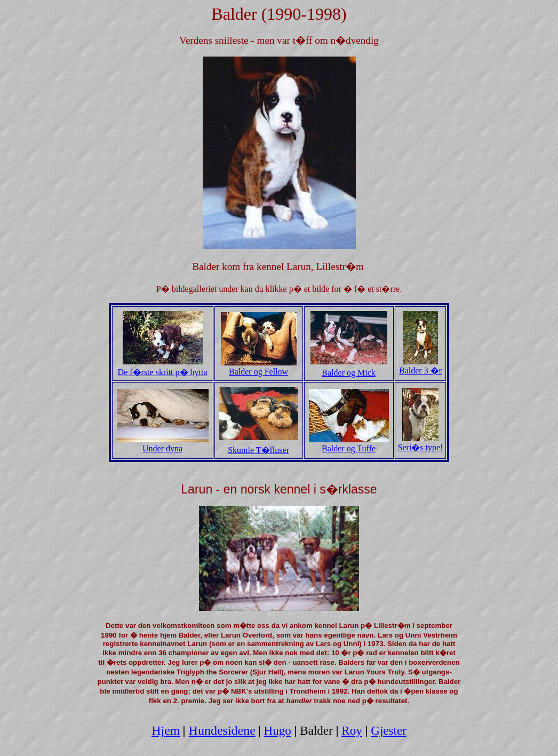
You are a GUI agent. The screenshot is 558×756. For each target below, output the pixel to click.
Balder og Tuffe (349, 445)
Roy (352, 730)
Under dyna (163, 445)
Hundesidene (222, 730)
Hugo (278, 730)
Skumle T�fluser (258, 450)
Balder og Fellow (259, 368)
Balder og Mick (348, 373)
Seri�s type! (421, 443)
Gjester (389, 730)
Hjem (166, 730)
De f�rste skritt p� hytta (163, 368)
